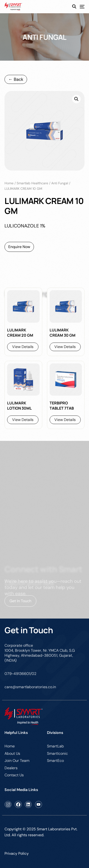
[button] (76, 99)
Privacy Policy (17, 853)
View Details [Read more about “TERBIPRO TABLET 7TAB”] (65, 420)
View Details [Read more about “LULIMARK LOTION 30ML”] (23, 420)
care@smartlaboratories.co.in (30, 687)
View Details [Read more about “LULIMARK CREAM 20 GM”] (23, 347)
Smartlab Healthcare (32, 183)
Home (9, 183)
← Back (16, 79)
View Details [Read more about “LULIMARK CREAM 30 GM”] (65, 347)
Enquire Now (19, 247)
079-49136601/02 (20, 674)
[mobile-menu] (80, 7)
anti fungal (60, 183)
